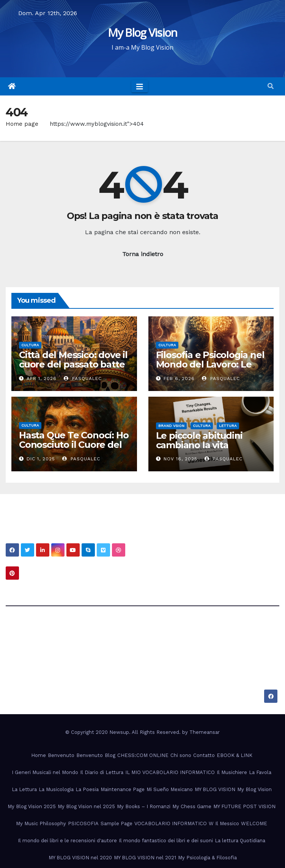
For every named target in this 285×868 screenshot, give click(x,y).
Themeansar (205, 732)
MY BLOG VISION (215, 789)
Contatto (204, 755)
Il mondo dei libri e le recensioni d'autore (67, 841)
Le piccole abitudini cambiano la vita (199, 440)
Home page (22, 124)
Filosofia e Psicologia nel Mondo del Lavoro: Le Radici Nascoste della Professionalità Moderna (211, 369)
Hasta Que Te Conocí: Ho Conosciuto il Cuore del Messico (74, 445)
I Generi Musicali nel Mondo (45, 772)
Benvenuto (61, 755)
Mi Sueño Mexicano (170, 789)
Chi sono (181, 755)
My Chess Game (192, 806)
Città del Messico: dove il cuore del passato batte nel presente (73, 364)
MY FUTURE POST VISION (244, 806)
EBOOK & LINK (235, 755)
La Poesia (87, 789)
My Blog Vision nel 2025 (86, 806)
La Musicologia (56, 789)
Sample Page (117, 823)
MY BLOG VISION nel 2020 (80, 858)
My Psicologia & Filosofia (207, 858)
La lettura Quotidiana (240, 841)
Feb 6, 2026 (179, 378)
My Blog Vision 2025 (32, 806)
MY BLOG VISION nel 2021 (145, 858)
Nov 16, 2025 (180, 459)
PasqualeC (83, 378)
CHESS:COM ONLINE (143, 755)
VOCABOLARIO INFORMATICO (171, 823)
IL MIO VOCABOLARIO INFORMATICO (170, 772)
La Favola (260, 772)
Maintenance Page (123, 789)
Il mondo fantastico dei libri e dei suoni (166, 841)
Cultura (30, 345)
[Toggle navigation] (140, 86)
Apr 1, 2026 (42, 378)
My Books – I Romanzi (144, 806)
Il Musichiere (232, 772)
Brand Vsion (171, 426)
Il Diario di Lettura (102, 772)
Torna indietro (143, 254)
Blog (110, 755)
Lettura (228, 426)
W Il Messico (224, 823)
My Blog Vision (142, 32)
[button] (271, 86)
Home (39, 755)
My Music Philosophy (41, 823)
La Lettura (24, 789)
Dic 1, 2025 (41, 459)
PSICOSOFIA (83, 823)
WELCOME (254, 823)
